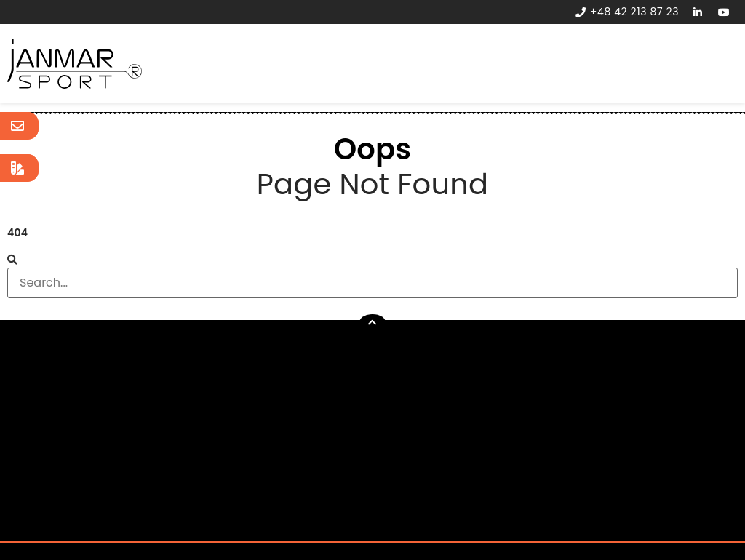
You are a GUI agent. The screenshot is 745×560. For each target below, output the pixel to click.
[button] (372, 323)
